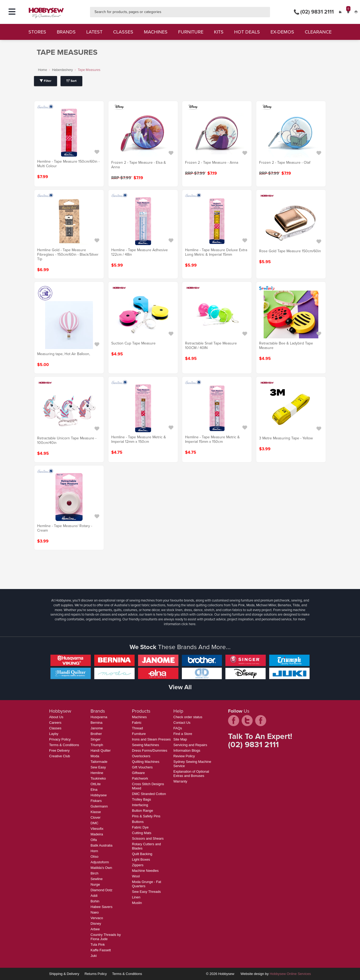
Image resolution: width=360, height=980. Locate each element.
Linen (136, 897)
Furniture (139, 734)
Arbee (95, 929)
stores (37, 32)
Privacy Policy (60, 739)
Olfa (94, 840)
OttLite (96, 784)
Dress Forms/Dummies (150, 750)
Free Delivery (59, 750)
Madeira (97, 834)
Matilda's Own (101, 868)
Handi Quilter (101, 750)
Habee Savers (101, 907)
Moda (95, 756)
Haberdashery (62, 70)
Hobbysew (99, 795)
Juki (94, 956)
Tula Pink (98, 945)
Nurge (95, 884)
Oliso (95, 857)
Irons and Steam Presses (151, 739)
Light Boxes (141, 859)
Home (42, 70)
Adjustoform (100, 862)
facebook (234, 721)
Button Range (143, 811)
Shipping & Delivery (64, 974)
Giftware (138, 773)
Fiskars (96, 801)
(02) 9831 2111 (314, 12)
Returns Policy (96, 974)
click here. (189, 624)
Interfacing (140, 805)
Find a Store (183, 734)
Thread (137, 728)
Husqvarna (99, 717)
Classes (55, 728)
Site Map (180, 739)
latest (94, 32)
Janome (97, 728)
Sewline (97, 879)
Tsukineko (98, 778)
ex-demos (282, 32)
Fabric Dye (140, 827)
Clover (96, 817)
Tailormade (99, 762)
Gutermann (99, 806)
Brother (96, 734)
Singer (96, 739)
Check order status (188, 717)
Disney (96, 924)
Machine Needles (145, 871)
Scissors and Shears (148, 838)
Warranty (180, 781)
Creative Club (60, 756)
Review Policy (184, 756)
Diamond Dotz (101, 890)
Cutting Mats (142, 833)
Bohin (95, 901)
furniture (191, 32)
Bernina (97, 723)
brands (66, 32)
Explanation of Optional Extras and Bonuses (191, 774)
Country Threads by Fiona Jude (106, 937)
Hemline (97, 773)
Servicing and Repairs (190, 745)
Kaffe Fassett (101, 950)
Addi (94, 896)
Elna (94, 790)
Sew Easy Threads (146, 892)
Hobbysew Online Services (290, 974)
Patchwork (140, 778)
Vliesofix (97, 829)
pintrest (261, 721)
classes (123, 32)
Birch (95, 873)
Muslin (137, 903)
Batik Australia (101, 845)
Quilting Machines (146, 762)
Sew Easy (98, 767)
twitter (247, 721)
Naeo (95, 912)
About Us (56, 717)
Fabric (137, 723)
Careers (55, 723)
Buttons (138, 822)
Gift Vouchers (142, 767)
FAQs (178, 728)
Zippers (138, 865)
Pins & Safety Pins (146, 816)
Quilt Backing (142, 854)
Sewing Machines (145, 745)
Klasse (96, 812)
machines (156, 32)
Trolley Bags (142, 799)
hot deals (247, 32)
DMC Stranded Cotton (149, 794)
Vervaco (97, 918)
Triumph (97, 745)
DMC (95, 823)
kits (219, 32)
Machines (139, 717)
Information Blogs (187, 750)
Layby (54, 734)
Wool (136, 876)
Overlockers (141, 756)
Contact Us (182, 723)
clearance (318, 32)
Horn (94, 851)
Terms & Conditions (64, 745)
